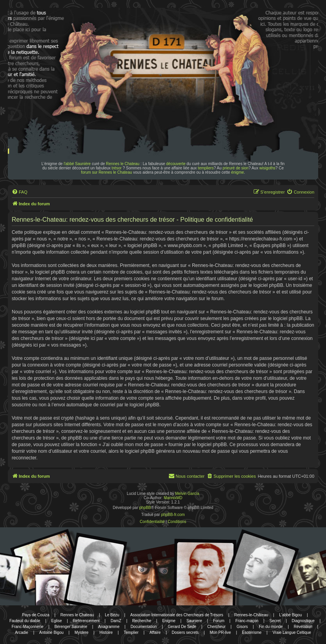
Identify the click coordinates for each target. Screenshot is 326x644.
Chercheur (216, 627)
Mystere (82, 632)
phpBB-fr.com (173, 515)
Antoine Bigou (51, 632)
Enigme (169, 621)
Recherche (142, 621)
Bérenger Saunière (71, 627)
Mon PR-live (220, 632)
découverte (176, 164)
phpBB (145, 508)
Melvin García (187, 494)
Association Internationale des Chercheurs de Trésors (177, 615)
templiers (206, 168)
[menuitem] (20, 192)
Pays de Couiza (36, 615)
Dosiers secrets (185, 632)
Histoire (106, 632)
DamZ (116, 621)
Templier (131, 632)
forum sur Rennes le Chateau (107, 172)
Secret (275, 621)
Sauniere (194, 621)
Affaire (155, 632)
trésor (117, 168)
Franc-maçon (247, 621)
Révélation (303, 627)
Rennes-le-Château (251, 615)
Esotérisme (252, 632)
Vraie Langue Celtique (292, 632)
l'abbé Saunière (77, 164)
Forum (219, 621)
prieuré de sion (236, 168)
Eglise (56, 621)
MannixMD (173, 498)
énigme (237, 172)
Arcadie (21, 632)
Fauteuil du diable (25, 621)
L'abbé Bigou (290, 615)
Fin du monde (271, 627)
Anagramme (109, 627)
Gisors (242, 627)
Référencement (86, 621)
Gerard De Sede (182, 627)
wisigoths (267, 168)
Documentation (144, 627)
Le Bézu (112, 615)
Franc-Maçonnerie (28, 627)
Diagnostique (303, 621)
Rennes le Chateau (123, 164)
